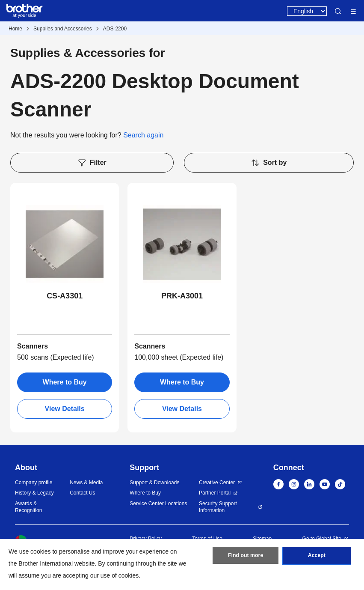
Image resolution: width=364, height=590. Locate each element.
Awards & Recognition (28, 507)
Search (338, 11)
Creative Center (217, 483)
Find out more (246, 557)
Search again (143, 135)
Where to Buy (65, 382)
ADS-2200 (115, 29)
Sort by (269, 163)
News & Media (86, 483)
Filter (92, 163)
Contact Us (82, 493)
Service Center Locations (158, 504)
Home (15, 29)
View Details (65, 409)
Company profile (34, 483)
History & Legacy (34, 493)
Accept (317, 557)
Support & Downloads (154, 483)
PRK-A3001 (182, 296)
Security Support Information (218, 507)
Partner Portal (215, 493)
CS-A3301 (65, 296)
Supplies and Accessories (63, 29)
